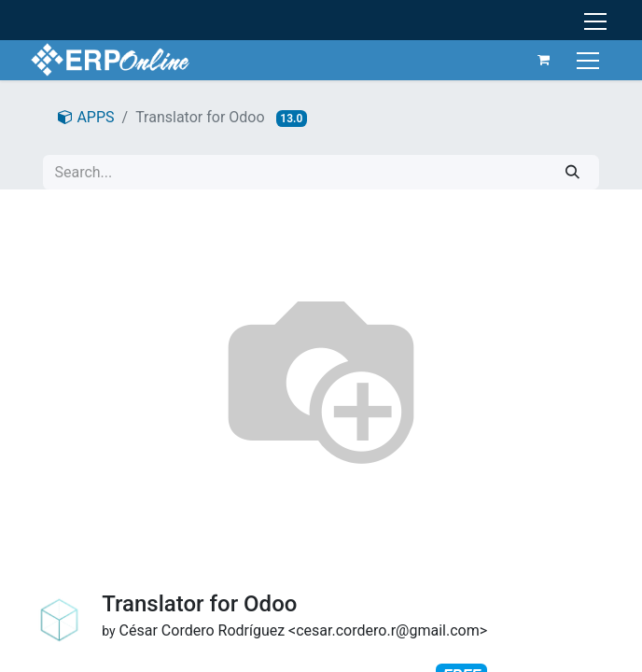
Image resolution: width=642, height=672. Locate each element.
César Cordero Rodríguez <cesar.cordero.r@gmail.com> (303, 630)
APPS (86, 117)
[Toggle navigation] (590, 59)
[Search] (572, 172)
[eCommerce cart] (544, 60)
